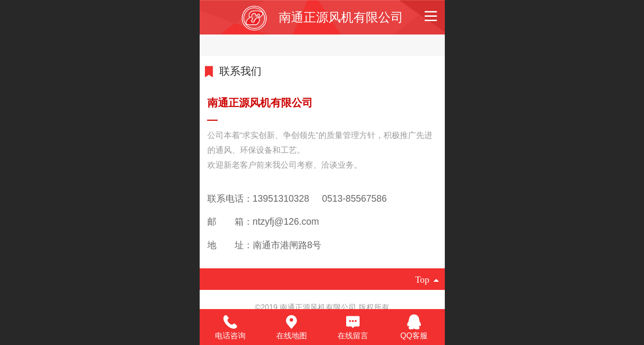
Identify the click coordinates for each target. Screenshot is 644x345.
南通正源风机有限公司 (341, 17)
